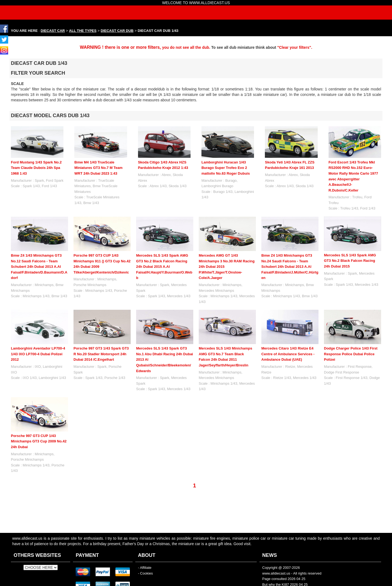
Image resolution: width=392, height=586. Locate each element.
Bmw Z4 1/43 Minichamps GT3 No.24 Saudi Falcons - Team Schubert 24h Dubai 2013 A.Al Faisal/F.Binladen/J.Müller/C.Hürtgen (290, 267)
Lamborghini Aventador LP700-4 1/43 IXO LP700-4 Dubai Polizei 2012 (38, 354)
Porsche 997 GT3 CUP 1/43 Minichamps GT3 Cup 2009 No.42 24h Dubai (39, 441)
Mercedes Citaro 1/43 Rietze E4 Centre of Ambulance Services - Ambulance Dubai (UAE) (288, 354)
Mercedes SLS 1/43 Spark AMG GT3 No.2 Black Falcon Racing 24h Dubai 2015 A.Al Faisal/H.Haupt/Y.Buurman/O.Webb (164, 267)
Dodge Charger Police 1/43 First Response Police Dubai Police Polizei (351, 354)
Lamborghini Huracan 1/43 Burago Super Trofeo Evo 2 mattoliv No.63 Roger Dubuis (226, 168)
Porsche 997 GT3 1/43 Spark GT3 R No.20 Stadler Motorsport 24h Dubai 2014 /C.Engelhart (101, 354)
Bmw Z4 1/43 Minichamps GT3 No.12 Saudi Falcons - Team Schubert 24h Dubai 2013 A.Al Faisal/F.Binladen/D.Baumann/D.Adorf (39, 267)
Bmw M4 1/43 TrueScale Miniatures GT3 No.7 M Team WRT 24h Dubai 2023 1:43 (98, 168)
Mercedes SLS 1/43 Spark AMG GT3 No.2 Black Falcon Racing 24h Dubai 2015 (350, 261)
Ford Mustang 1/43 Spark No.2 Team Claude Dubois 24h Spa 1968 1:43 (36, 168)
